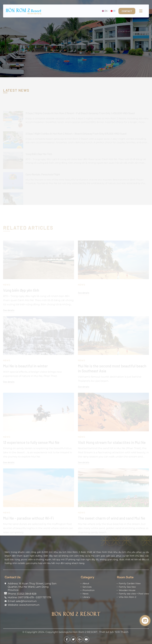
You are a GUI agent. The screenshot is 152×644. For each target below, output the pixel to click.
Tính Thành (122, 632)
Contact (127, 11)
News (86, 594)
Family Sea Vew (127, 587)
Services (87, 587)
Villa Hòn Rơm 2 (127, 597)
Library (86, 597)
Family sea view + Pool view (134, 594)
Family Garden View (130, 583)
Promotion (89, 590)
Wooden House (127, 590)
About (86, 583)
